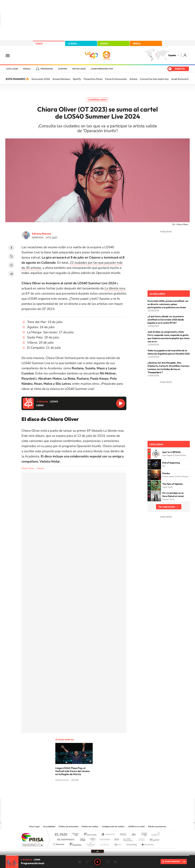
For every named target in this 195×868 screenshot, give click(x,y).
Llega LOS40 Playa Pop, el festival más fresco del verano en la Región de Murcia (72, 771)
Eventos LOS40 (97, 100)
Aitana (133, 79)
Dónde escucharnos (157, 827)
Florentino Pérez (93, 79)
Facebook (11, 248)
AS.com (132, 835)
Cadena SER (122, 835)
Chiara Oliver (28, 468)
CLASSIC (72, 44)
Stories (117, 792)
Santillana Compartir (108, 835)
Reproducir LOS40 (121, 403)
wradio (92, 839)
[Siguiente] (188, 79)
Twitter (11, 256)
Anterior (80, 862)
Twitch (110, 792)
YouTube (91, 792)
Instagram (78, 792)
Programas (47, 69)
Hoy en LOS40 (79, 69)
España (172, 55)
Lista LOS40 (12, 69)
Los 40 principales (76, 835)
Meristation (147, 843)
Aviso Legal (34, 827)
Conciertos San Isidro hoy (154, 79)
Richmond (59, 843)
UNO (83, 839)
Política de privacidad (68, 827)
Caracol (155, 835)
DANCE (104, 44)
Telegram (11, 274)
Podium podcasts (90, 843)
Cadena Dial (117, 839)
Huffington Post (65, 839)
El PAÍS (61, 835)
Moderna (75, 843)
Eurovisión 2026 (41, 79)
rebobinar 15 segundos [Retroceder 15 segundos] (87, 862)
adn (143, 835)
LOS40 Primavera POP (102, 69)
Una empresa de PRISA (32, 837)
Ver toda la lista (167, 507)
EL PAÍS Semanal (128, 839)
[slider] (97, 855)
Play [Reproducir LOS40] (97, 862)
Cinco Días (104, 839)
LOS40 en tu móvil (136, 827)
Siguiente (115, 862)
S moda (118, 843)
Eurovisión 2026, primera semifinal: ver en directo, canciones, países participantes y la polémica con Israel (168, 304)
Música (27, 69)
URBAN (136, 44)
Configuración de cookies (113, 827)
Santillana (91, 835)
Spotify (77, 79)
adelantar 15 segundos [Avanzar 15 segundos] (108, 862)
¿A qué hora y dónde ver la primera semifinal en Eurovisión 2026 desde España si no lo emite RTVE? (166, 320)
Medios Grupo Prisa (32, 845)
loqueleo (132, 843)
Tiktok (85, 792)
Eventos (63, 69)
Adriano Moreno (41, 234)
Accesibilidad (49, 827)
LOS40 (39, 44)
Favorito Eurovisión (116, 79)
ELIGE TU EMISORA (172, 861)
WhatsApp (11, 265)
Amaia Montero (61, 79)
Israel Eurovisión (180, 79)
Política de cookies (90, 827)
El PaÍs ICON (104, 843)
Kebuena (152, 839)
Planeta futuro (140, 839)
